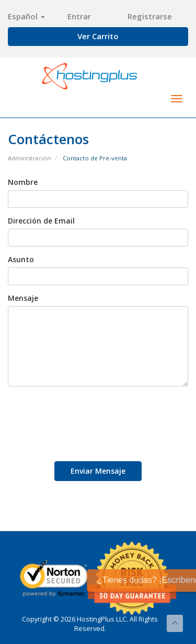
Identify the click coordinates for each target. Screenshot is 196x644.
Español (26, 16)
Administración (29, 158)
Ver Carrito (98, 36)
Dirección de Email (41, 221)
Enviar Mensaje (98, 471)
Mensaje (23, 298)
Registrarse (150, 16)
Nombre (23, 182)
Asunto (21, 259)
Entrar (79, 16)
